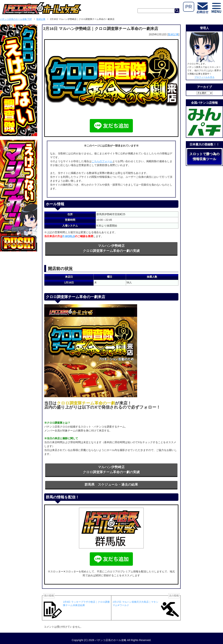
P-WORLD (69, 236)
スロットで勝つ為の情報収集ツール (204, 156)
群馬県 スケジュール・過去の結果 (111, 485)
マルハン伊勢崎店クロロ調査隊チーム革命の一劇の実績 (111, 248)
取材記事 (173, 34)
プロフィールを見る (204, 77)
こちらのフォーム (102, 161)
